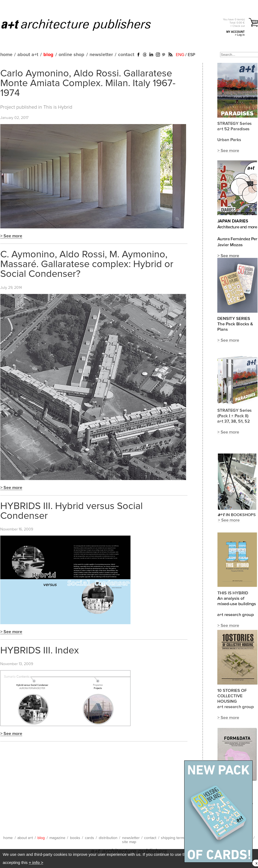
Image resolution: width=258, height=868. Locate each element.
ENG (180, 55)
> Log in (240, 35)
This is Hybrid (58, 107)
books (75, 838)
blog (48, 55)
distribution (108, 838)
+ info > (36, 862)
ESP (191, 55)
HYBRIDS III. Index (40, 651)
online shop (71, 55)
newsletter (101, 55)
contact (126, 55)
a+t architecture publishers (83, 25)
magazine (57, 838)
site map (129, 842)
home (6, 55)
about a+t (28, 55)
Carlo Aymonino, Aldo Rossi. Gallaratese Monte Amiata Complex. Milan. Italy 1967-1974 (88, 83)
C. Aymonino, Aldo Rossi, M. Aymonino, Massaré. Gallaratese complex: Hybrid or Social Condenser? (87, 264)
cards (90, 838)
